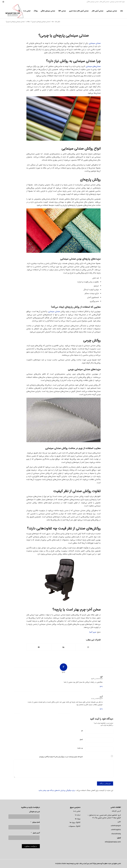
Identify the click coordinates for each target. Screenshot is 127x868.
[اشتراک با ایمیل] (39, 647)
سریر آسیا (93, 632)
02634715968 (116, 830)
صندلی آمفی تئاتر (104, 2)
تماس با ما (77, 811)
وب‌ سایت (80, 748)
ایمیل (81, 740)
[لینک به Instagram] (3, 2)
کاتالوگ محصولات (75, 826)
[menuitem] (122, 11)
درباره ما (78, 815)
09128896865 (116, 834)
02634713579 (116, 826)
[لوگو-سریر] (15, 11)
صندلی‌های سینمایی (93, 66)
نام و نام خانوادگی (34, 812)
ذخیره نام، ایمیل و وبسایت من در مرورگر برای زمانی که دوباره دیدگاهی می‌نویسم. (61, 757)
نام (82, 731)
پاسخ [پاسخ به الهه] (101, 686)
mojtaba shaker (61, 864)
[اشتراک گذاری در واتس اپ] (88, 647)
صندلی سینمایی (114, 2)
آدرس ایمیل (35, 833)
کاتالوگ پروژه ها (75, 823)
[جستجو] (19, 11)
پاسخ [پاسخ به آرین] (101, 709)
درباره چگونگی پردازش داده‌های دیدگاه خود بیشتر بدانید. (57, 790)
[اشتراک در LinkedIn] (63, 647)
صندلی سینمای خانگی (93, 2)
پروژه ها (78, 819)
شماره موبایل (35, 822)
